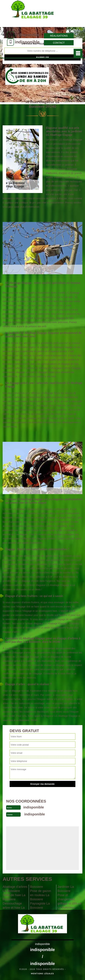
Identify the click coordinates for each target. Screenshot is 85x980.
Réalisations (59, 36)
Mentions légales (42, 974)
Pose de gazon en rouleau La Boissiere (41, 895)
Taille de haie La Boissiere (14, 897)
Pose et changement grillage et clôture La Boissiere (69, 901)
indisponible (27, 35)
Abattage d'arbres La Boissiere (15, 889)
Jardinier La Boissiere (66, 889)
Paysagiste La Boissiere (40, 906)
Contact (59, 43)
